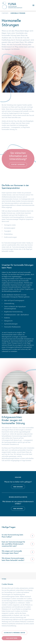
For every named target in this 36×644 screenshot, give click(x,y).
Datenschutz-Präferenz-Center (14, 633)
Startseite (5, 13)
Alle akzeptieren (12, 638)
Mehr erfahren (18, 487)
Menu (32, 5)
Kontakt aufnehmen (18, 164)
